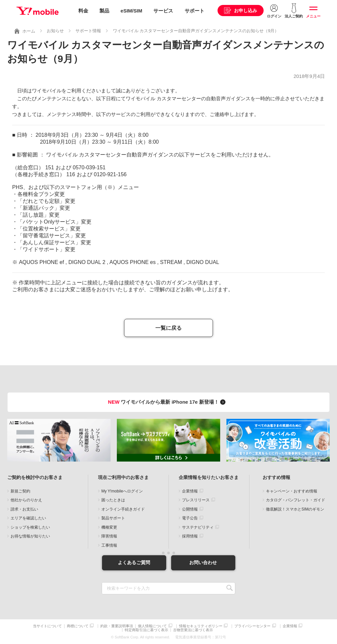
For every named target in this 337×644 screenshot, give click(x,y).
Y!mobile (38, 11)
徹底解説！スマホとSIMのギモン (295, 509)
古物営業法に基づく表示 (193, 630)
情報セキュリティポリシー (201, 626)
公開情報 (190, 509)
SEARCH (230, 588)
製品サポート (113, 518)
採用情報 (190, 536)
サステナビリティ (198, 527)
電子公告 (190, 518)
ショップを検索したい (30, 527)
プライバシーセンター (252, 626)
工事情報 (109, 545)
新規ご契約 (20, 491)
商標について (78, 626)
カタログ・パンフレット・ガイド (296, 500)
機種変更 (109, 527)
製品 (104, 11)
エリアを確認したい (28, 518)
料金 (83, 11)
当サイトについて (47, 626)
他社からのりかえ (26, 500)
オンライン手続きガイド (123, 509)
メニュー (313, 16)
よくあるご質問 (134, 562)
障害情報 (109, 536)
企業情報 (190, 491)
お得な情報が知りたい (30, 536)
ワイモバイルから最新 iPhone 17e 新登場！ (168, 402)
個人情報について (152, 626)
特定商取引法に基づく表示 (146, 630)
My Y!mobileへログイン (122, 491)
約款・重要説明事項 (117, 626)
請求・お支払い (24, 509)
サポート (194, 11)
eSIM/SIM (131, 11)
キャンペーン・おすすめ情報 (292, 491)
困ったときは (113, 500)
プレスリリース (196, 500)
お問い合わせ (203, 562)
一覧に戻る (168, 328)
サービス (163, 11)
